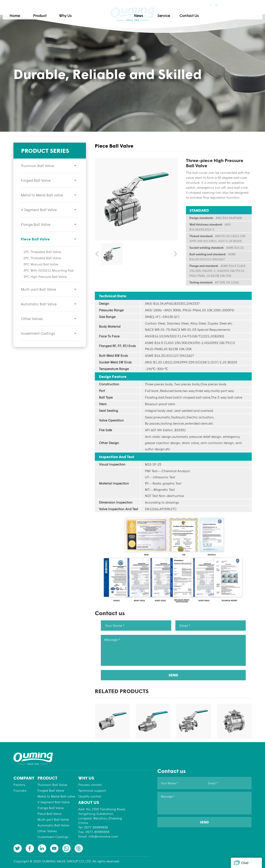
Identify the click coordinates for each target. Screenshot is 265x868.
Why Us (96, 13)
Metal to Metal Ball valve (42, 195)
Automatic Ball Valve (39, 304)
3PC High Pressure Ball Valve (45, 276)
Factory (19, 785)
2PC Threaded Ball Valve (42, 258)
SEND (173, 675)
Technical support (92, 790)
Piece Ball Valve (35, 239)
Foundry (20, 790)
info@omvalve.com (103, 836)
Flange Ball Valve (36, 224)
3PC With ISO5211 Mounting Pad (48, 270)
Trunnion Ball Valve (37, 166)
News (169, 13)
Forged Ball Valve (36, 180)
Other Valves (32, 319)
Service (195, 13)
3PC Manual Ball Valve (41, 264)
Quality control (90, 796)
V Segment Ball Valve (39, 210)
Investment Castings (38, 333)
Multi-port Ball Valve (39, 289)
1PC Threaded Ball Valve (42, 252)
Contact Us (220, 13)
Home (45, 13)
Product (71, 13)
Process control (90, 785)
